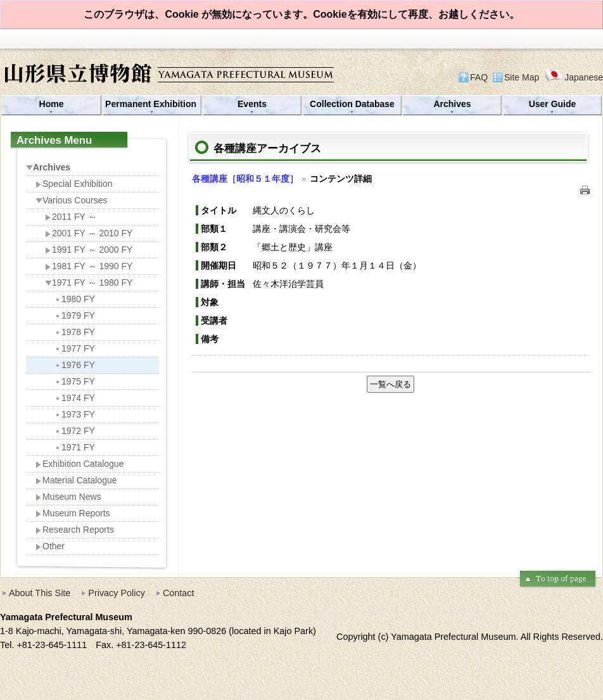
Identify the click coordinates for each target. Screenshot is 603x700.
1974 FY (75, 398)
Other (50, 546)
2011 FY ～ (71, 217)
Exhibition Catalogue (79, 464)
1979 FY (75, 315)
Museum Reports (73, 513)
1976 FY (75, 365)
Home (52, 104)
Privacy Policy (117, 593)
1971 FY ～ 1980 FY (89, 283)
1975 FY (75, 381)
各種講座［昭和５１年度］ (245, 179)
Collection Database (352, 104)
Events (252, 104)
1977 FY (75, 348)
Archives (452, 104)
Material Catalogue (76, 480)
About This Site (40, 593)
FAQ (479, 77)
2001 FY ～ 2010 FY (89, 233)
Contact (179, 593)
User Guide (553, 104)
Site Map (522, 77)
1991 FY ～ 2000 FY (89, 250)
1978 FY (75, 332)
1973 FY (75, 414)
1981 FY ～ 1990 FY (89, 266)
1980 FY (75, 299)
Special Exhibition (74, 184)
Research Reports (75, 530)
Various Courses (71, 200)
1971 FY (75, 447)
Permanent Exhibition (152, 104)
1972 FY (75, 431)
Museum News (68, 497)
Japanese (574, 77)
